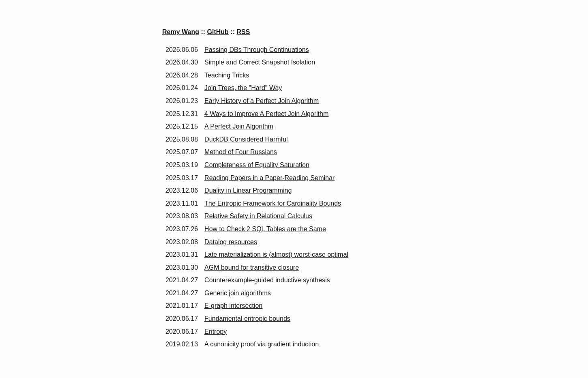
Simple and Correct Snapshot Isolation (260, 62)
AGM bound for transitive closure (252, 267)
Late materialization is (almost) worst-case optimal (276, 255)
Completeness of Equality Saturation (257, 165)
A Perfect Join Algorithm (239, 126)
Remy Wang (181, 32)
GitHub (218, 32)
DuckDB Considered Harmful (246, 139)
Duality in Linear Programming (248, 190)
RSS (243, 32)
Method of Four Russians (241, 152)
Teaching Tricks (227, 75)
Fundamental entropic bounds (247, 319)
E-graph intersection (233, 306)
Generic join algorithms (238, 293)
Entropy (216, 332)
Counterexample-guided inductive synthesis (267, 280)
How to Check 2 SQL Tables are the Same (265, 229)
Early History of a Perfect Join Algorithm (262, 101)
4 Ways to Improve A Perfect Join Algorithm (266, 114)
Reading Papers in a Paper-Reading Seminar (269, 178)
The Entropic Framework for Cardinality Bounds (273, 203)
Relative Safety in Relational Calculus (258, 216)
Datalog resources (231, 242)
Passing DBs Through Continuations (257, 50)
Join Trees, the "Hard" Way (243, 88)
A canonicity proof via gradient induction (262, 344)
